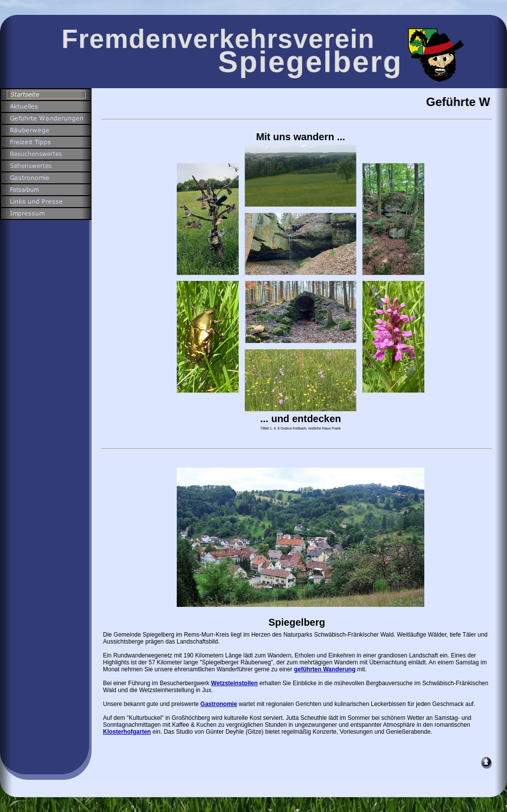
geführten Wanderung (325, 669)
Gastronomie (219, 704)
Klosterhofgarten (127, 732)
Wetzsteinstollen (234, 683)
